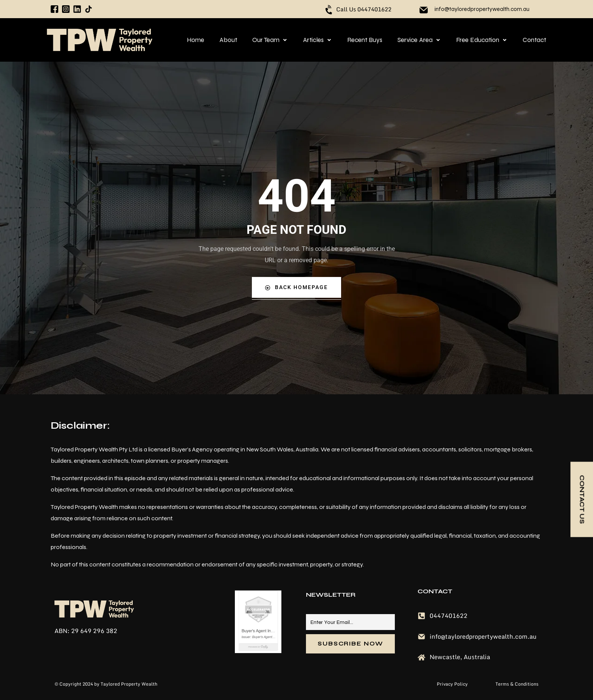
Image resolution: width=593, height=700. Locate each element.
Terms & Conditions (517, 684)
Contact (534, 40)
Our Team (270, 40)
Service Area (419, 40)
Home (196, 40)
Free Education (482, 40)
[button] (270, 40)
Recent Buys (365, 40)
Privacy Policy (453, 684)
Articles (317, 40)
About (228, 40)
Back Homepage (296, 287)
